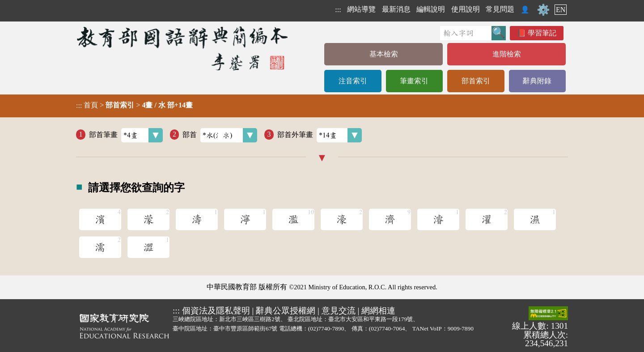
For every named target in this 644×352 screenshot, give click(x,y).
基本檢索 (384, 54)
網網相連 (378, 311)
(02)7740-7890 (326, 328)
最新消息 (396, 9)
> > (134, 105)
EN (561, 10)
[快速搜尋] (466, 33)
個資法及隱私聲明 (216, 311)
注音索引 (353, 81)
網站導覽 (361, 9)
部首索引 (476, 81)
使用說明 (466, 9)
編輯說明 (431, 9)
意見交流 (339, 311)
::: (338, 10)
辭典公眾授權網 (286, 311)
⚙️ (543, 10)
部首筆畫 (126, 135)
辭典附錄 (537, 81)
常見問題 (500, 9)
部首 (220, 135)
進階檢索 (507, 54)
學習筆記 (542, 33)
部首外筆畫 (320, 135)
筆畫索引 (414, 81)
